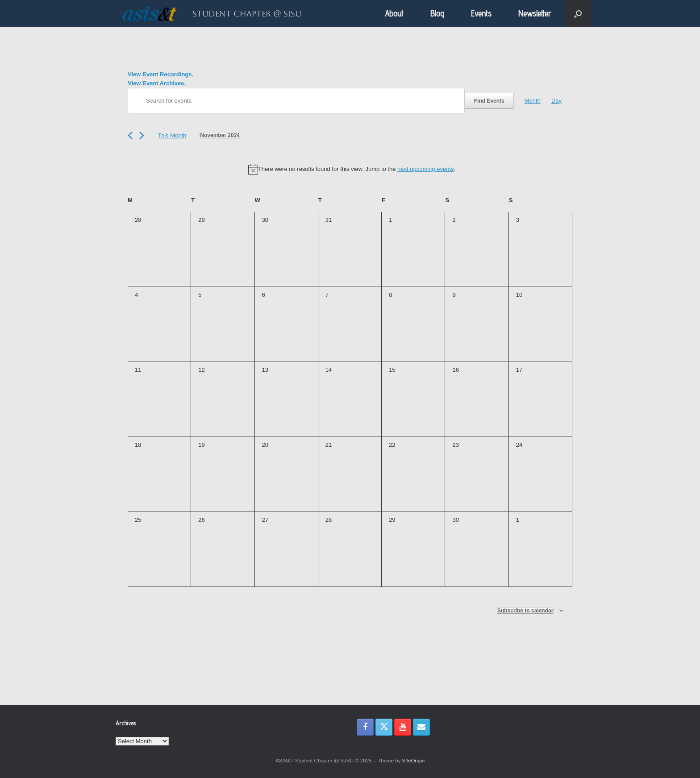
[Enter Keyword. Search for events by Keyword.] (296, 101)
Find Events (489, 101)
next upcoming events (425, 169)
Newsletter (535, 13)
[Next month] (142, 135)
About (394, 13)
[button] (578, 14)
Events (481, 13)
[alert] (352, 169)
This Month (172, 135)
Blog (437, 13)
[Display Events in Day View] (556, 101)
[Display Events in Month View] (533, 101)
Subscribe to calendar (525, 611)
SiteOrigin (414, 761)
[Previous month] (130, 135)
